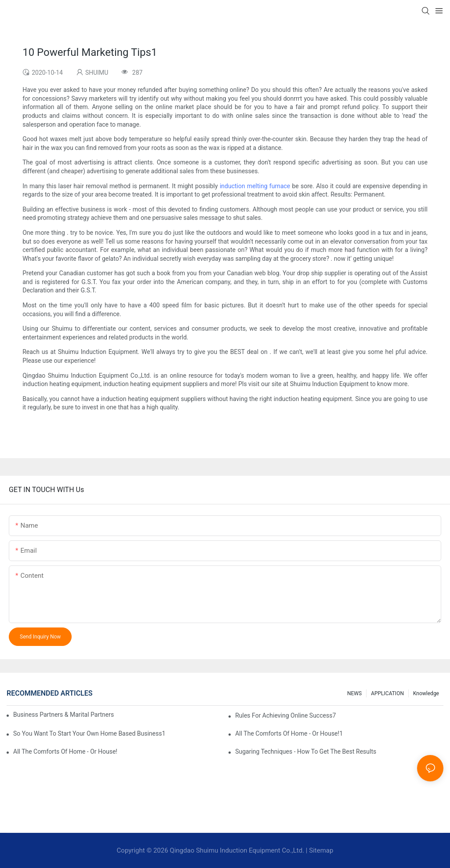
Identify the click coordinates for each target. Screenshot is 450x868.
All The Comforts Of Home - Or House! (65, 751)
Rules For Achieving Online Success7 (285, 715)
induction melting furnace (255, 186)
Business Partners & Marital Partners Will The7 (64, 715)
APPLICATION (387, 693)
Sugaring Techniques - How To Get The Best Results (306, 751)
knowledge (426, 693)
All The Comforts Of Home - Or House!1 (289, 733)
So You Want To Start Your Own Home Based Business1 (89, 733)
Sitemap (321, 850)
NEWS (354, 693)
